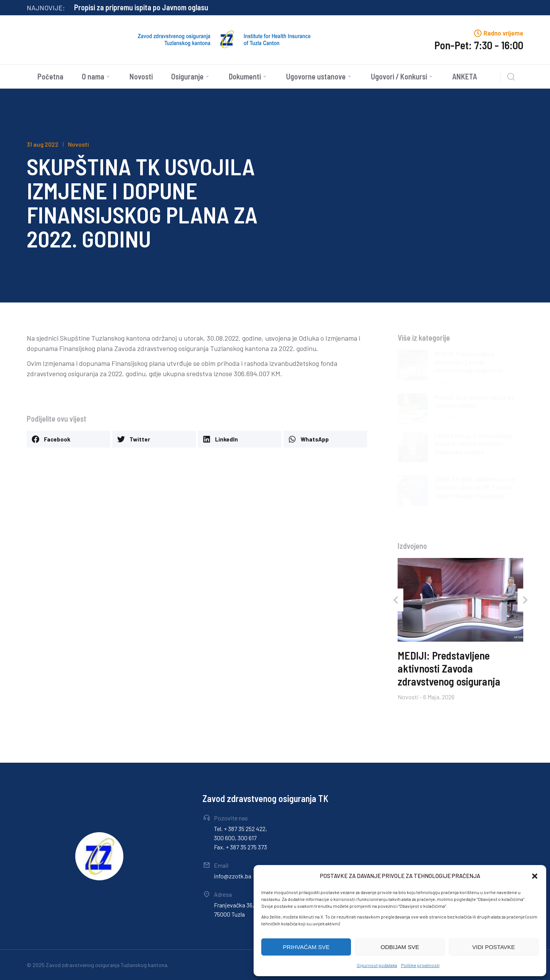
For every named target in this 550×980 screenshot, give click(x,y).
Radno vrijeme (503, 33)
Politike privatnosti (420, 965)
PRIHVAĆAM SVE (306, 947)
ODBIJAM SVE (400, 947)
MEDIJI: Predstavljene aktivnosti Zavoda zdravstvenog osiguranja (174, 7)
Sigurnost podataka (377, 965)
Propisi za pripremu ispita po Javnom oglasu (474, 401)
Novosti (78, 144)
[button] (535, 876)
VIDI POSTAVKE (493, 947)
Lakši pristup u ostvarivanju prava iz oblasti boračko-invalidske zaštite (473, 444)
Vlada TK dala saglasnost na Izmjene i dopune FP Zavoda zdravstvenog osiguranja (474, 487)
